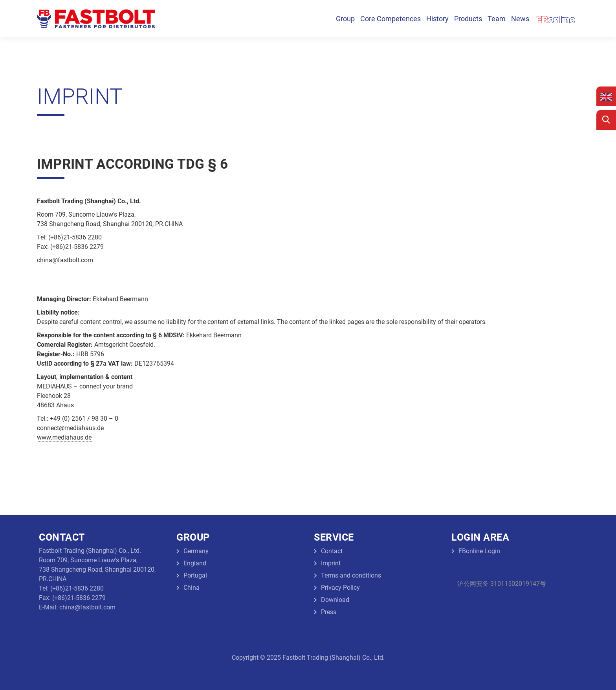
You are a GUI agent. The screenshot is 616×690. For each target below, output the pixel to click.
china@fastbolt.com (65, 260)
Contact (332, 551)
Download (335, 600)
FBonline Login (479, 551)
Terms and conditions (351, 575)
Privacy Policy (340, 588)
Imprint (331, 563)
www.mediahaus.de (64, 437)
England (195, 563)
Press (329, 612)
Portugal (195, 575)
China (192, 588)
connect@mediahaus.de (70, 428)
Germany (196, 551)
